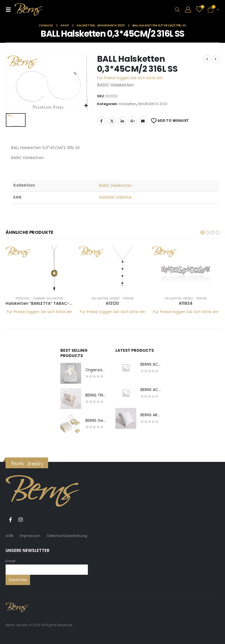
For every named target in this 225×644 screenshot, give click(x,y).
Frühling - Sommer (30, 299)
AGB (9, 536)
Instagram (21, 520)
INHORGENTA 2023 (153, 104)
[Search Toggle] (177, 10)
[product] (39, 268)
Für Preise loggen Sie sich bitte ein (130, 78)
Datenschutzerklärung (67, 536)
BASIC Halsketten (115, 185)
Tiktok (31, 520)
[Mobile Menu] (10, 9)
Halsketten (128, 104)
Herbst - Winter (122, 299)
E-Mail (143, 121)
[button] (202, 232)
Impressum (30, 536)
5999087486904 (116, 197)
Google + (133, 121)
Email (10, 561)
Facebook (102, 121)
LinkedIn (122, 121)
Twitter (112, 121)
